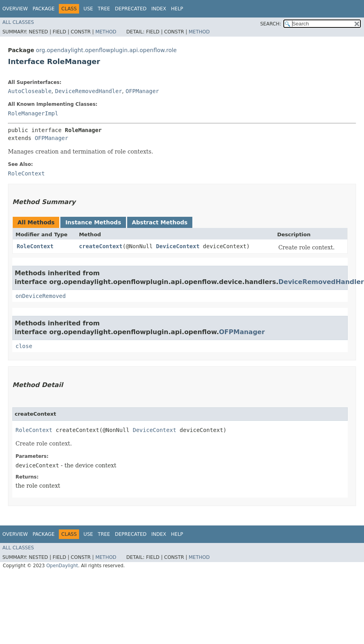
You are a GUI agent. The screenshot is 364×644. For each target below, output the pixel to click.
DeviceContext (178, 246)
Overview (15, 9)
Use (88, 9)
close (24, 346)
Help (177, 9)
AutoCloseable (30, 91)
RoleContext (35, 246)
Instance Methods (93, 222)
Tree (104, 9)
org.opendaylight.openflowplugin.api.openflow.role (106, 50)
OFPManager (142, 91)
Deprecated (131, 9)
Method (106, 32)
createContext (101, 246)
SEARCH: (271, 24)
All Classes (18, 22)
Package (44, 9)
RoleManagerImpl (33, 113)
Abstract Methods (160, 222)
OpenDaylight (62, 566)
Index (159, 9)
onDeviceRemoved (41, 296)
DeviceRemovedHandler (88, 91)
